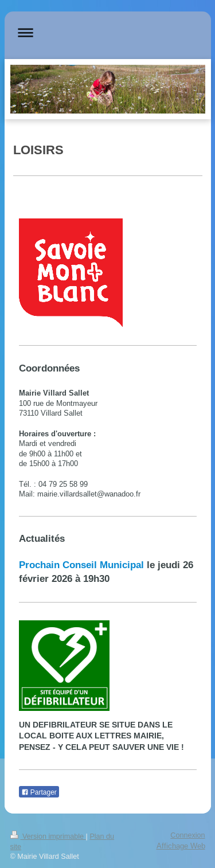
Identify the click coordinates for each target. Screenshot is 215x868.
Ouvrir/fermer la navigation (108, 32)
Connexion (187, 835)
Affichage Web (181, 846)
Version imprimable (48, 836)
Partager (39, 792)
